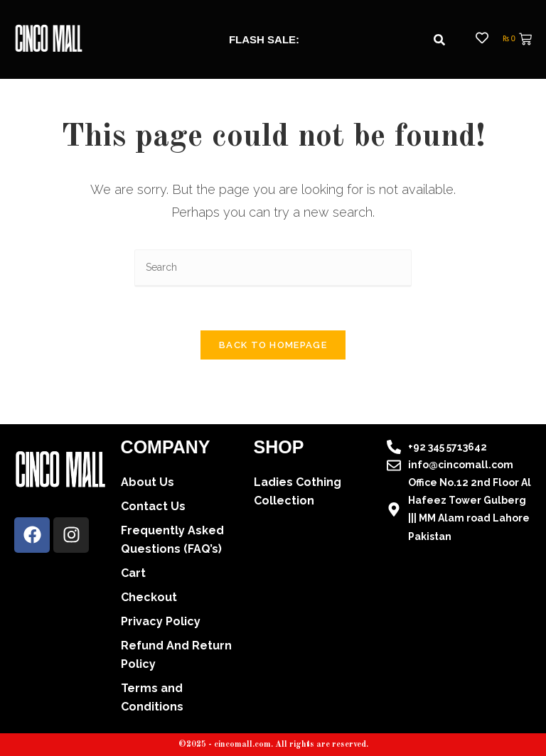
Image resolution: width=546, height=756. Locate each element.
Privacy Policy (161, 621)
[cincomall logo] (49, 38)
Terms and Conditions (152, 697)
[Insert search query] (273, 268)
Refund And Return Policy (176, 655)
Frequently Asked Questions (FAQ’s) (172, 540)
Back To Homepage (273, 345)
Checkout (149, 597)
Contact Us (153, 506)
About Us (148, 482)
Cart (133, 573)
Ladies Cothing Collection (298, 491)
